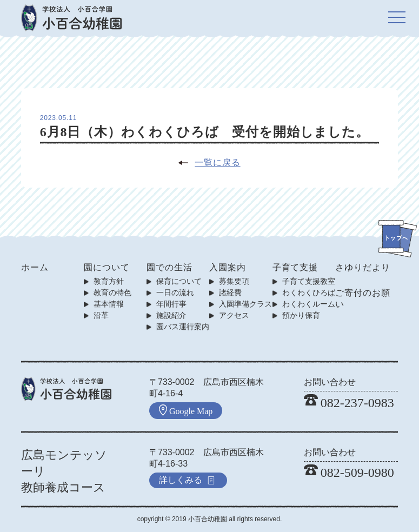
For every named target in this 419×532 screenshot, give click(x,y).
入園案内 (228, 267)
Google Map (186, 410)
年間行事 (171, 304)
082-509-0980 (349, 473)
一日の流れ (175, 292)
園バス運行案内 (183, 327)
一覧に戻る (217, 162)
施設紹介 (171, 315)
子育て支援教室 (309, 281)
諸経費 (230, 292)
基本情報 (109, 304)
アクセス (234, 315)
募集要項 (234, 281)
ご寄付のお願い (363, 298)
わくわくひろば (309, 292)
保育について (179, 281)
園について (107, 267)
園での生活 (169, 267)
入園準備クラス (245, 304)
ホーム (35, 267)
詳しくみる (187, 480)
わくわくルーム (309, 304)
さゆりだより (363, 267)
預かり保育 (301, 315)
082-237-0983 (349, 403)
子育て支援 (295, 267)
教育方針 (109, 281)
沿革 (101, 315)
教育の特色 (112, 292)
